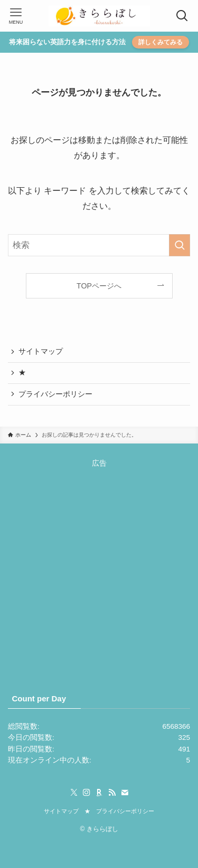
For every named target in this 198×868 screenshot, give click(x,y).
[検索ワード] (99, 245)
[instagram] (87, 793)
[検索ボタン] (182, 16)
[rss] (112, 793)
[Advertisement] (99, 568)
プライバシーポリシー (55, 394)
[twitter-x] (74, 793)
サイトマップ (41, 351)
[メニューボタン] (16, 16)
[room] (99, 793)
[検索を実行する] (180, 245)
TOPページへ (99, 286)
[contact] (125, 793)
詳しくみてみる (161, 42)
